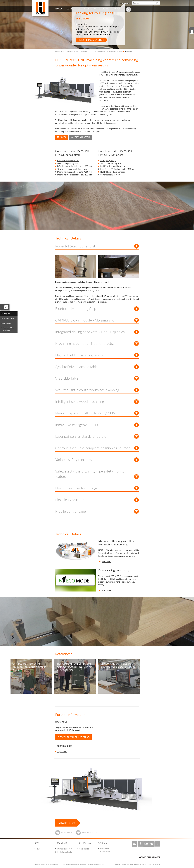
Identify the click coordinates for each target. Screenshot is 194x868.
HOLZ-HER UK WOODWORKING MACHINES (69, 51)
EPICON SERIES (118, 51)
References (7, 323)
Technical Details (9, 318)
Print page (67, 833)
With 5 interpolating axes (68, 163)
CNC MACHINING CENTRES (103, 51)
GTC (150, 864)
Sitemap (157, 864)
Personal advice (81, 137)
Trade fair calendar (65, 852)
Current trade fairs (65, 849)
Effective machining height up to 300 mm (75, 166)
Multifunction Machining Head (113, 166)
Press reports (84, 849)
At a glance (7, 314)
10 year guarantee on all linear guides (73, 169)
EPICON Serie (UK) (67, 823)
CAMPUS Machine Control (68, 161)
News (38, 849)
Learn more (106, 562)
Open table (62, 751)
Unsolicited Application (105, 850)
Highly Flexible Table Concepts (113, 172)
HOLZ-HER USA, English (91, 40)
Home (118, 864)
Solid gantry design (108, 161)
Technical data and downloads (9, 329)
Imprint (125, 864)
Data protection (138, 864)
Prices (62, 137)
